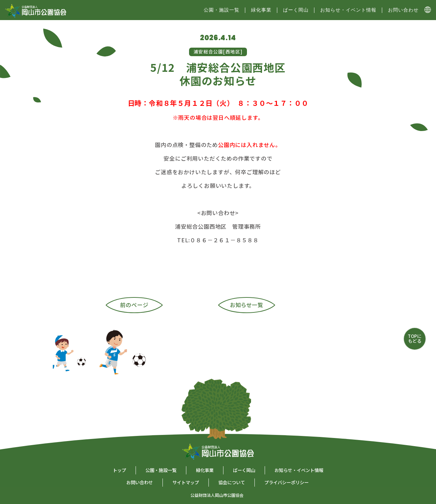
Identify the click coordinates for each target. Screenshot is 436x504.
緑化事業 (261, 10)
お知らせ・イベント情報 (348, 10)
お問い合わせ (403, 10)
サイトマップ (186, 482)
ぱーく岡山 (296, 10)
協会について (232, 482)
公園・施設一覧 (161, 470)
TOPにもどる (415, 338)
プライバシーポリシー (286, 482)
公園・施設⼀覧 (222, 10)
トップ (119, 470)
